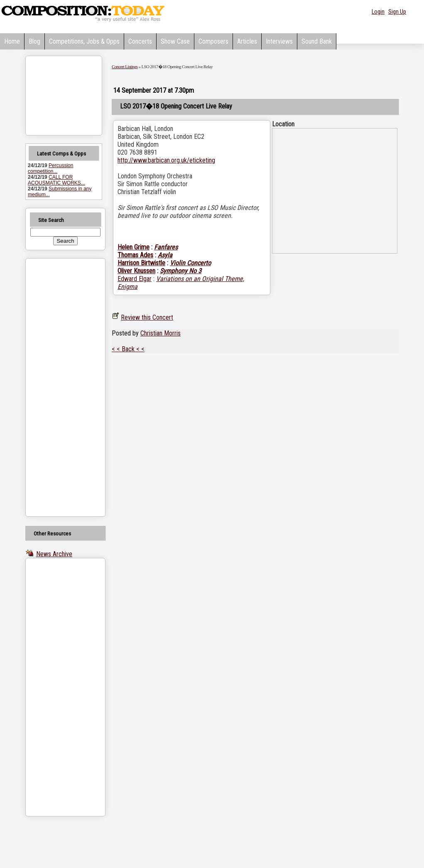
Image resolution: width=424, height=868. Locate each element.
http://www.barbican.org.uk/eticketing (166, 160)
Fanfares (166, 247)
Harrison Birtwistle (141, 263)
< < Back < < (128, 349)
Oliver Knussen (136, 271)
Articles (247, 41)
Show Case (175, 41)
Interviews (279, 41)
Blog (34, 41)
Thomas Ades (135, 255)
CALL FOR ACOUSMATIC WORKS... (56, 180)
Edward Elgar (135, 279)
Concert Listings (125, 67)
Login (378, 12)
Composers (213, 41)
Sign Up (397, 12)
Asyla (165, 255)
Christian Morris (161, 333)
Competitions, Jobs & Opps (84, 41)
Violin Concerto (190, 263)
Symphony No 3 (181, 271)
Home (12, 41)
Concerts (140, 41)
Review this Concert (147, 317)
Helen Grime (134, 247)
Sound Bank (317, 41)
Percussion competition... (50, 168)
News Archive (54, 554)
